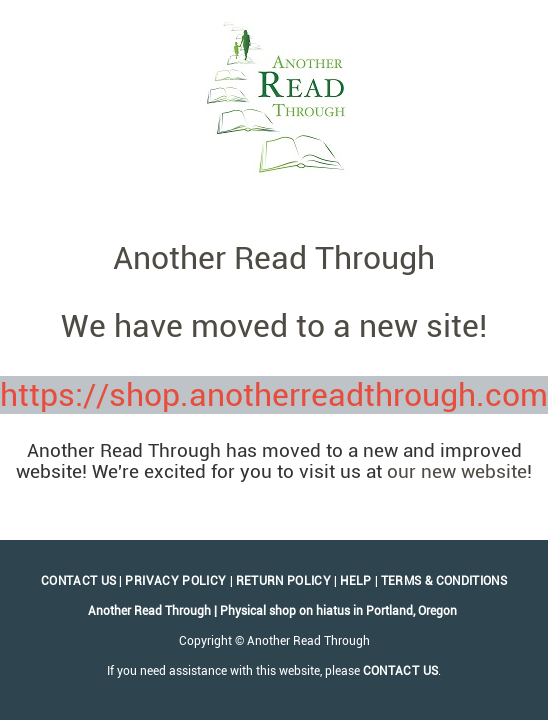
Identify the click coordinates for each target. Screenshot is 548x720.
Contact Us (79, 581)
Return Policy (284, 581)
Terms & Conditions (444, 581)
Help (355, 581)
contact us (401, 671)
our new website (457, 471)
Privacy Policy (175, 581)
